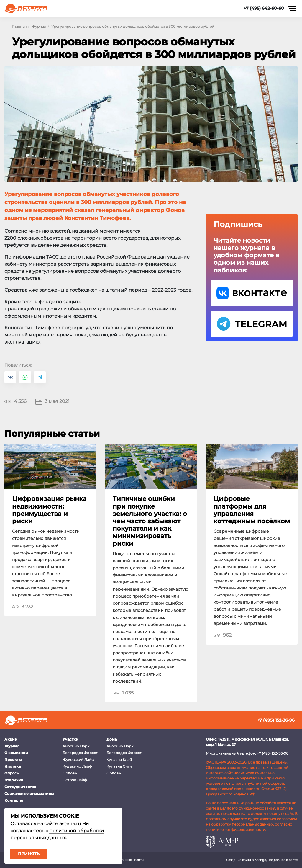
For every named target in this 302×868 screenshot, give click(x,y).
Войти (139, 860)
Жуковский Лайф (78, 760)
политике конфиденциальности (235, 829)
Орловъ (70, 773)
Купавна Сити (119, 766)
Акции (11, 739)
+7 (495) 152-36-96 (276, 720)
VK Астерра (252, 293)
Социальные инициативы (29, 793)
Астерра (26, 8)
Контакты (14, 800)
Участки (70, 739)
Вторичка (14, 780)
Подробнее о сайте (283, 860)
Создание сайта (239, 860)
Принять (29, 854)
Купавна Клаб (119, 760)
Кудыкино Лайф (77, 766)
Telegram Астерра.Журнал (252, 324)
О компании (16, 753)
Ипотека (13, 766)
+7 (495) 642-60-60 (264, 8)
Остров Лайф (75, 780)
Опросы (12, 773)
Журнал (12, 746)
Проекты (13, 760)
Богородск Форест (80, 753)
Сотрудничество (20, 787)
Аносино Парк (76, 746)
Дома (112, 739)
